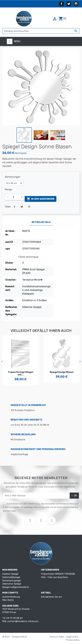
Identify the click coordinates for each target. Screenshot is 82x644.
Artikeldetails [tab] (41, 222)
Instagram (76, 4)
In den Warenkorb (41, 199)
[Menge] (14, 197)
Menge (8, 189)
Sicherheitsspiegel (12, 581)
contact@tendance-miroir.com (23, 621)
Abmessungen (12, 177)
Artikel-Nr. (10, 233)
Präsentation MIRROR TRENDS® (58, 574)
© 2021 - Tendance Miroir (15, 637)
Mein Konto (8, 600)
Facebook (61, 4)
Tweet (22, 207)
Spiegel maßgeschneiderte (16, 587)
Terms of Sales (57, 637)
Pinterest (29, 207)
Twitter (69, 4)
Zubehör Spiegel (10, 574)
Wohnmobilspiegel (11, 577)
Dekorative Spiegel (12, 584)
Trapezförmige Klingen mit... (21, 373)
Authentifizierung (11, 597)
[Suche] (41, 31)
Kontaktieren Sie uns (52, 597)
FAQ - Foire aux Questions (54, 577)
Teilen (14, 207)
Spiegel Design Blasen (62, 372)
